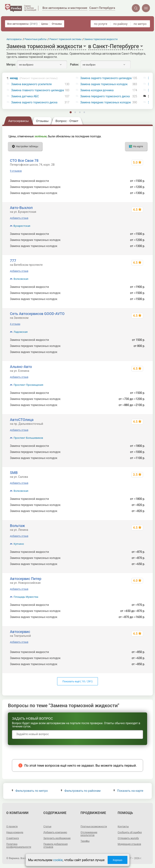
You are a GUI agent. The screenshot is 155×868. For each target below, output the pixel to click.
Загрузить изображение (57, 838)
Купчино (19, 544)
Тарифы (85, 841)
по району (120, 24)
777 (13, 261)
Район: (74, 65)
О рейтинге (13, 838)
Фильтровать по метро (30, 791)
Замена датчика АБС (25, 96)
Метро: (11, 65)
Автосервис (20, 632)
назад (34, 78)
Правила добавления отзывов (56, 846)
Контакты (123, 827)
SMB (14, 473)
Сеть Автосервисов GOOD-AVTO (37, 314)
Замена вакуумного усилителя (31, 84)
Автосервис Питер (26, 579)
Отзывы (57, 24)
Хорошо (117, 860)
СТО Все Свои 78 (24, 161)
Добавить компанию (55, 832)
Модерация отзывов (129, 844)
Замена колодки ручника (97, 90)
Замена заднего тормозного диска (34, 102)
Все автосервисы (22, 24)
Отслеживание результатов (89, 834)
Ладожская (20, 332)
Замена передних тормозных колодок (106, 102)
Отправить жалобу (128, 838)
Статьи (47, 827)
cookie (58, 860)
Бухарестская (22, 226)
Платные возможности (94, 827)
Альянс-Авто (21, 367)
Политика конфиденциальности (19, 846)
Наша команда (15, 832)
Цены (45, 24)
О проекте (12, 827)
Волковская (21, 279)
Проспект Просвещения (28, 385)
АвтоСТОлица (22, 420)
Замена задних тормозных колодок (104, 84)
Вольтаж (17, 526)
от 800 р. (139, 352)
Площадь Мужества (26, 597)
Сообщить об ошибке (130, 832)
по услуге (101, 24)
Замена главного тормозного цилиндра (38, 90)
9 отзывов (16, 171)
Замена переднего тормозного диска (105, 96)
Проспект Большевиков (28, 438)
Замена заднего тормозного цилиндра (106, 78)
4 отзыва (15, 324)
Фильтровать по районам (81, 791)
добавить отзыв (19, 218)
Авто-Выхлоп (21, 208)
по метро (140, 24)
